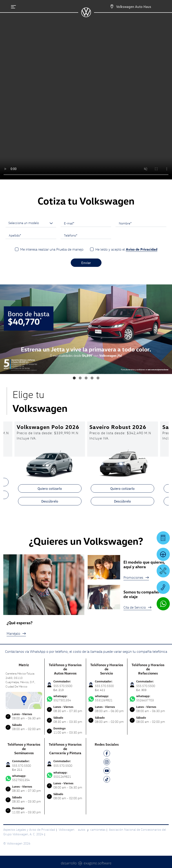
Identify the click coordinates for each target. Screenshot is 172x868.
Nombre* (125, 223)
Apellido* (15, 235)
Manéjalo (16, 633)
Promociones (136, 577)
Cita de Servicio (138, 607)
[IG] (107, 763)
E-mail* (69, 223)
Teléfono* (71, 235)
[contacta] (24, 700)
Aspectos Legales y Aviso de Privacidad (29, 829)
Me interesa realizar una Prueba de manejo (52, 249)
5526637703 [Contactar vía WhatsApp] (148, 698)
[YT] (107, 771)
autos (82, 829)
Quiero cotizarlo (50, 488)
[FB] (107, 754)
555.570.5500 (63, 766)
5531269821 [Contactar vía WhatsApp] (107, 698)
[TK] (107, 780)
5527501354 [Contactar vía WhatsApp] (65, 698)
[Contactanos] (108, 7)
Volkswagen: (67, 829)
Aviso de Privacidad (142, 249)
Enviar (86, 263)
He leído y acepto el (126, 249)
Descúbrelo (50, 501)
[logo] (86, 16)
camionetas (98, 829)
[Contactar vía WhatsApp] (163, 604)
